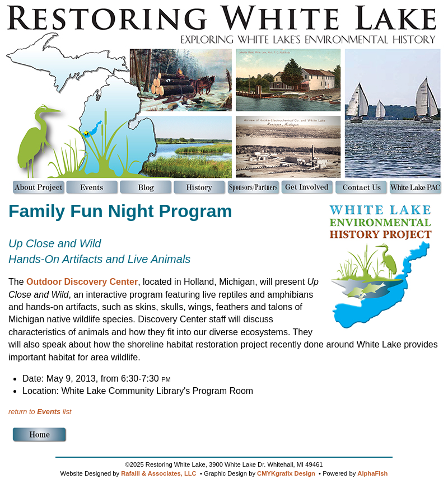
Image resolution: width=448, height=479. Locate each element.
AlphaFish (372, 473)
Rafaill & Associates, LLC (159, 473)
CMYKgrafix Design (286, 473)
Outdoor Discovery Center (82, 282)
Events (49, 412)
